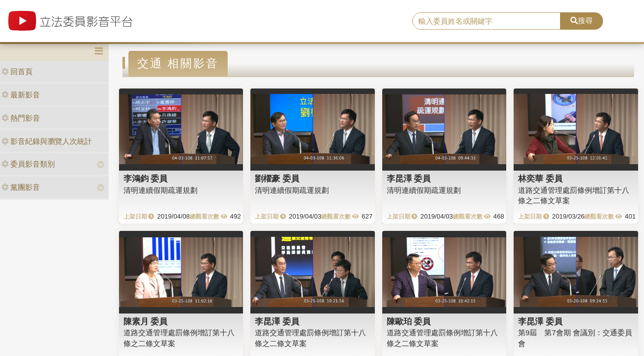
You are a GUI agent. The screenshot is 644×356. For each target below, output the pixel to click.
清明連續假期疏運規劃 (161, 190)
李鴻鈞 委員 (146, 178)
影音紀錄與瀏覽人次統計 (47, 141)
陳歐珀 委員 (409, 321)
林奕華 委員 (540, 178)
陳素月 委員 (146, 321)
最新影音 (21, 95)
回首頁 (17, 71)
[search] (486, 21)
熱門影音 (21, 118)
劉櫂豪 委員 (277, 178)
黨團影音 (21, 187)
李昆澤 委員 (409, 178)
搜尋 (582, 21)
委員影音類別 (28, 164)
